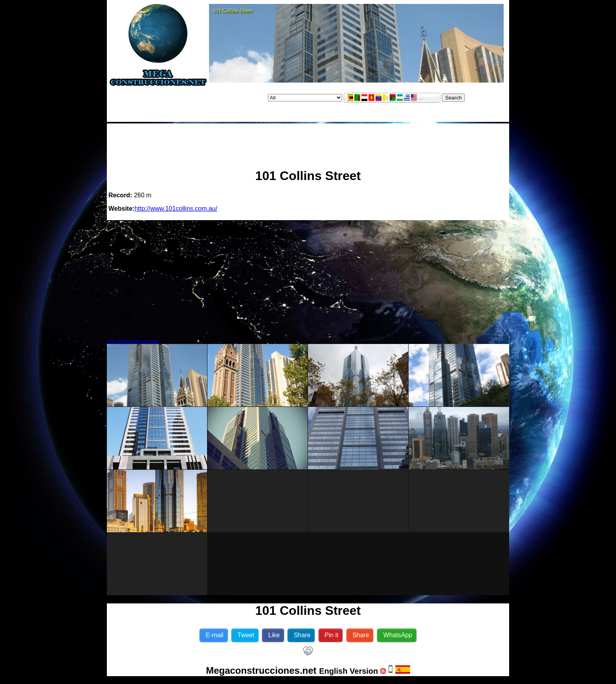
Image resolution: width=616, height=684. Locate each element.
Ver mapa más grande (133, 341)
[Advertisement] (308, 143)
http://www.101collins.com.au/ (176, 209)
